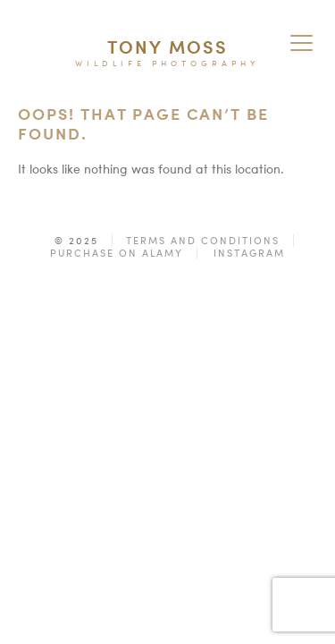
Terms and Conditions (203, 241)
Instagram (249, 253)
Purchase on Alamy (117, 253)
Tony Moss (167, 47)
